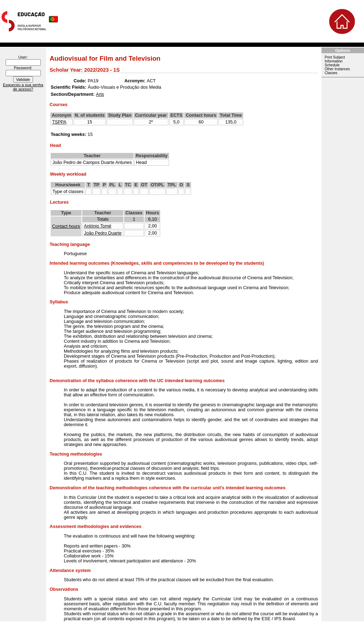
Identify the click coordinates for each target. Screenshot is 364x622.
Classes (331, 73)
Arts (100, 94)
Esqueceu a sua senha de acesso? (23, 87)
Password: (23, 68)
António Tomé (98, 226)
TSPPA (59, 122)
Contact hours (66, 226)
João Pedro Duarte (103, 233)
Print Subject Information (335, 59)
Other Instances (337, 69)
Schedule (332, 65)
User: (23, 57)
